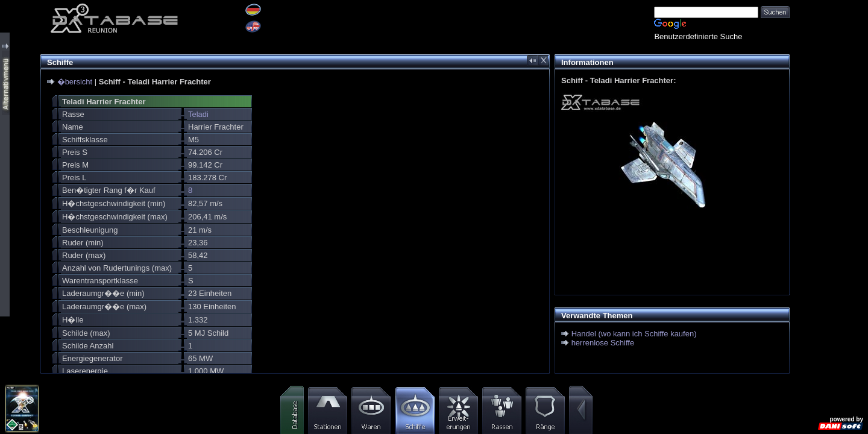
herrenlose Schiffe (603, 343)
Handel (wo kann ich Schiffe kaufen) (634, 334)
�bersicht (75, 82)
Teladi (198, 114)
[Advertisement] (829, 181)
